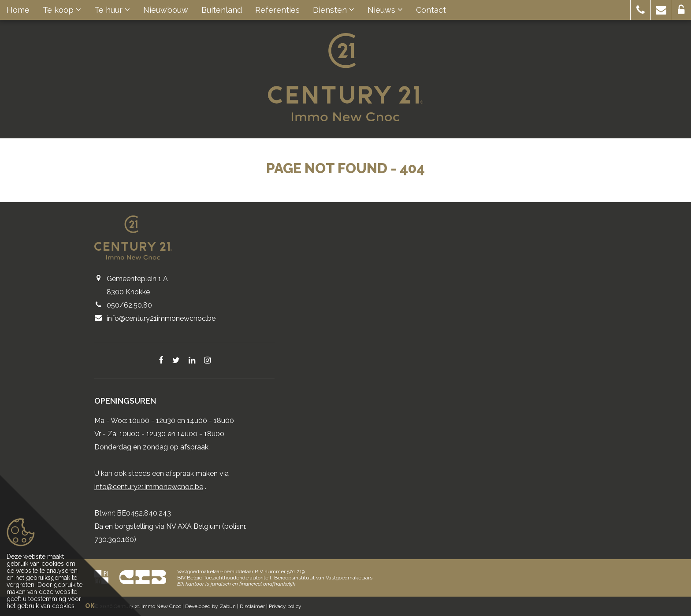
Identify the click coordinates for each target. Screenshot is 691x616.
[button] (641, 10)
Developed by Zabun (210, 606)
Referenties (277, 10)
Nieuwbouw (166, 10)
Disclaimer (252, 606)
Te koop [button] (62, 10)
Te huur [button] (112, 10)
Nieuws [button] (385, 10)
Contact (431, 10)
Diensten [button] (334, 10)
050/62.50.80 (129, 305)
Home (18, 10)
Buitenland (222, 10)
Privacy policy (285, 606)
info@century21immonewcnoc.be (161, 318)
